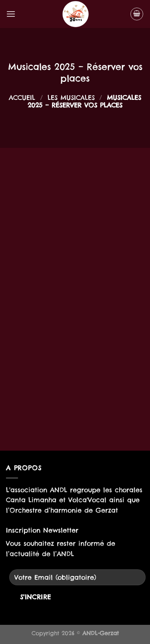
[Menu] (11, 14)
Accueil (22, 97)
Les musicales (71, 97)
